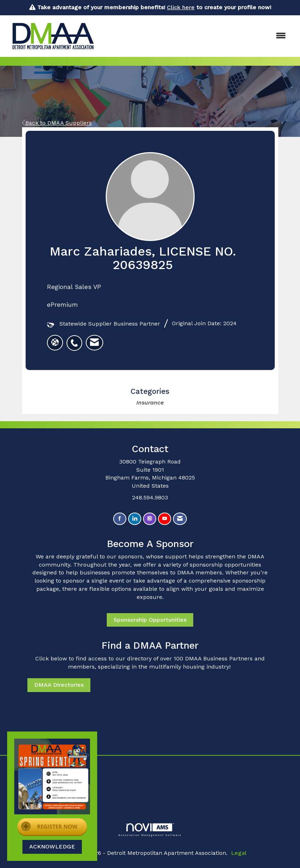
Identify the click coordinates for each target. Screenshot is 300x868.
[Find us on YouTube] (165, 519)
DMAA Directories (59, 685)
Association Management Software (150, 830)
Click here (181, 7)
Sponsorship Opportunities (150, 620)
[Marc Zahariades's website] (55, 343)
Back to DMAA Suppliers (57, 123)
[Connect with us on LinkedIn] (135, 519)
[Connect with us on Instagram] (150, 519)
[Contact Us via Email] (180, 519)
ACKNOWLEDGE (52, 846)
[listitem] (76, 339)
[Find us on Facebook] (120, 519)
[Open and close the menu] (197, 36)
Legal (239, 853)
